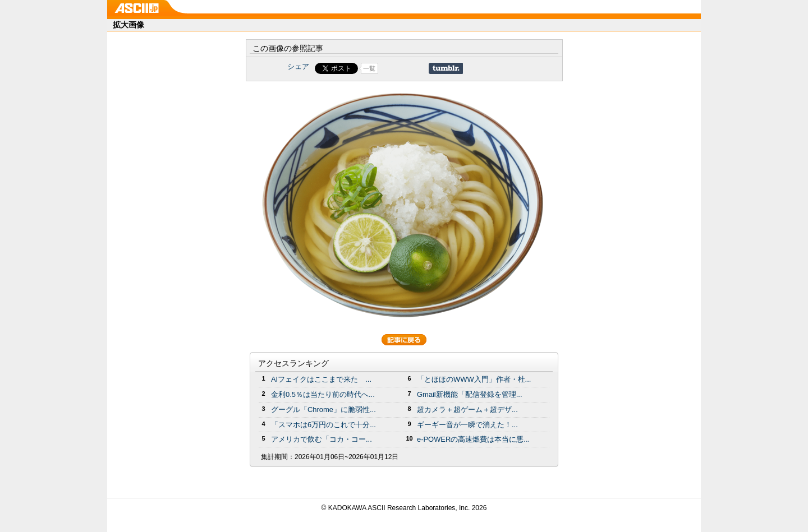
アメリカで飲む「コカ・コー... (322, 439)
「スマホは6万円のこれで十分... (323, 425)
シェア (298, 66)
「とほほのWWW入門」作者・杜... (474, 379)
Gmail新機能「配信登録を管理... (470, 394)
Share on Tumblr (446, 68)
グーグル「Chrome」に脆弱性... (323, 410)
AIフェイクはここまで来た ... (321, 379)
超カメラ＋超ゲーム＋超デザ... (467, 410)
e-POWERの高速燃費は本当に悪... (473, 439)
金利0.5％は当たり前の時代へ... (323, 394)
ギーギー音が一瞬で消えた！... (467, 425)
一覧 (369, 68)
